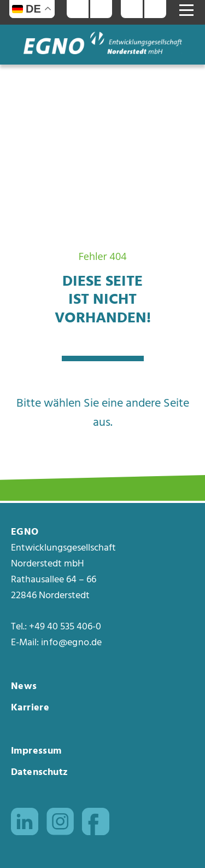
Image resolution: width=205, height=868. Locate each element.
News (24, 687)
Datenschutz (39, 772)
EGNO (25, 533)
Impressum (36, 751)
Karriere (30, 708)
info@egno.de (72, 643)
